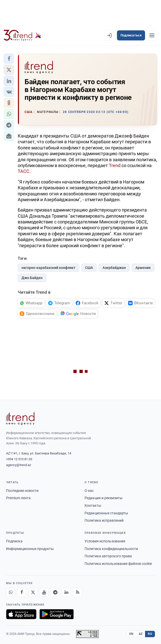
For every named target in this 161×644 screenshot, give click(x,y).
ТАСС (24, 171)
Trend (115, 165)
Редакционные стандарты (106, 513)
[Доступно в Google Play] (57, 614)
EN (131, 634)
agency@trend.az (18, 465)
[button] (9, 59)
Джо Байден (32, 278)
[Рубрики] (152, 35)
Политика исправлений (104, 520)
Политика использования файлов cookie (118, 564)
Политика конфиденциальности (111, 549)
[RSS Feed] (77, 592)
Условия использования (105, 541)
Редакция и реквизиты (104, 498)
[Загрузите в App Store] (21, 614)
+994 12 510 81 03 (19, 459)
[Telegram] (55, 592)
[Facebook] (22, 592)
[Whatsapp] (11, 592)
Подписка (14, 541)
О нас (89, 491)
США (89, 268)
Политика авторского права (108, 556)
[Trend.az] (23, 35)
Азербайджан (114, 268)
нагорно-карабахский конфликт (48, 268)
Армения (143, 268)
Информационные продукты (30, 549)
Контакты (93, 505)
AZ (141, 634)
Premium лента (18, 498)
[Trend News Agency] (20, 419)
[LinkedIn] (66, 592)
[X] (33, 592)
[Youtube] (44, 592)
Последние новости (22, 491)
